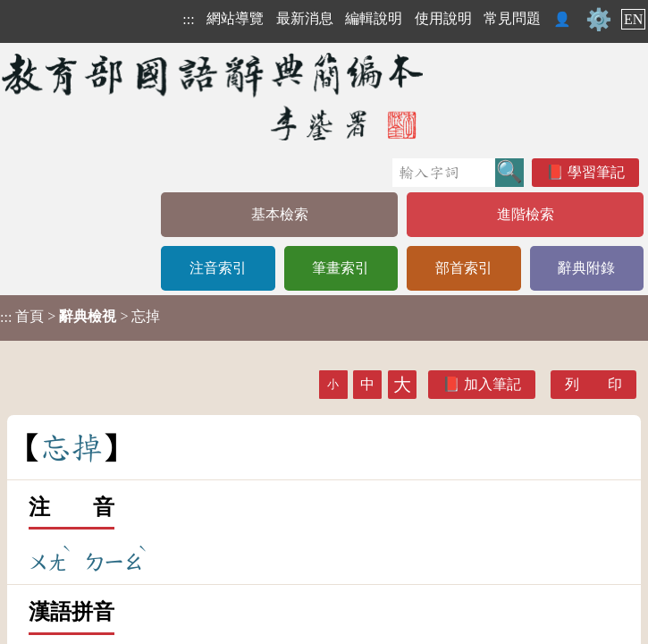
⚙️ (599, 20)
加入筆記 (492, 384)
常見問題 (512, 18)
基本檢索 (280, 214)
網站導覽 (235, 18)
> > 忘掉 (80, 317)
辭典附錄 (586, 268)
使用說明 (443, 18)
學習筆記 (596, 172)
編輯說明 (374, 18)
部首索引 (464, 268)
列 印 (593, 384)
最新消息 (305, 18)
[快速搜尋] (444, 173)
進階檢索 (526, 214)
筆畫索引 (341, 268)
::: (188, 19)
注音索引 (218, 268)
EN (633, 19)
